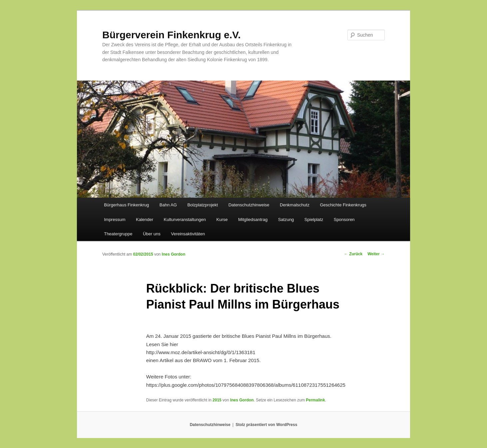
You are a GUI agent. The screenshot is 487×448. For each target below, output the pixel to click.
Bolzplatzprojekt (203, 205)
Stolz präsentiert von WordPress (266, 425)
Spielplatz (314, 220)
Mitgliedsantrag (253, 220)
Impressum (115, 220)
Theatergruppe (118, 234)
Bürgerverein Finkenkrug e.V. (172, 35)
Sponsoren (344, 220)
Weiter (376, 254)
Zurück (353, 254)
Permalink (315, 400)
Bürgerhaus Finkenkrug (126, 205)
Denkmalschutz (295, 205)
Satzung (286, 220)
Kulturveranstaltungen (185, 220)
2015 (217, 400)
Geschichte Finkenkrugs (343, 205)
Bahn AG (168, 205)
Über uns (152, 234)
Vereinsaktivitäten (188, 234)
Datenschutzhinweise (249, 205)
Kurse (222, 220)
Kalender (145, 220)
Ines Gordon (174, 254)
